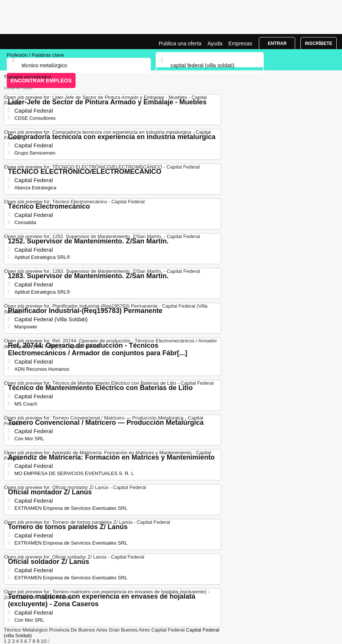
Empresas (240, 43)
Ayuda (215, 43)
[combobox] (210, 65)
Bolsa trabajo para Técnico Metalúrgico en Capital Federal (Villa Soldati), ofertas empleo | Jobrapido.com (25, 42)
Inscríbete (319, 43)
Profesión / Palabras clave (35, 55)
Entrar (277, 43)
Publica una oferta (180, 43)
